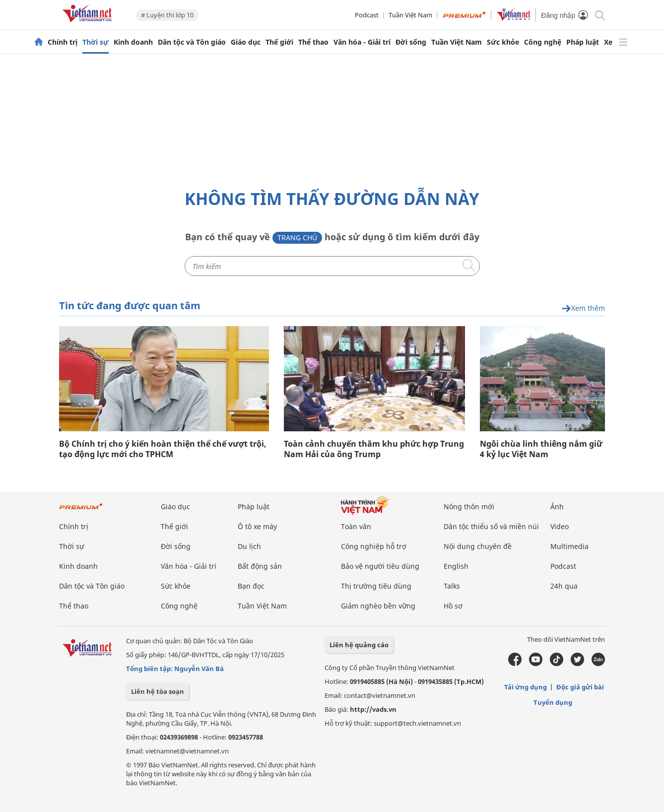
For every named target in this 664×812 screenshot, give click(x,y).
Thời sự (96, 42)
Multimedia (569, 546)
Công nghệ (543, 42)
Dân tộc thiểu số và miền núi (491, 526)
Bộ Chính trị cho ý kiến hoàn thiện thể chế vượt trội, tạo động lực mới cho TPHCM (163, 449)
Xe (608, 42)
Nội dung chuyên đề (478, 546)
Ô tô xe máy (257, 526)
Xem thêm (583, 308)
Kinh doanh (133, 42)
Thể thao (313, 42)
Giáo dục (246, 42)
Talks (452, 586)
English (456, 566)
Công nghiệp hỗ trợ (374, 546)
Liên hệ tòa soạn (158, 691)
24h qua (564, 586)
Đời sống (411, 42)
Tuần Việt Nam (410, 15)
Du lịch (249, 546)
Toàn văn (356, 526)
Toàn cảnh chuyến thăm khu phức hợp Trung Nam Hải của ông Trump (374, 449)
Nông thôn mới (469, 507)
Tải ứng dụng (526, 687)
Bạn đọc (251, 586)
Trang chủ (297, 237)
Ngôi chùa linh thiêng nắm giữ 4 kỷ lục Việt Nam (541, 449)
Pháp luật (583, 42)
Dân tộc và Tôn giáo (192, 42)
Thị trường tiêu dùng (376, 586)
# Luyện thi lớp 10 (167, 15)
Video (560, 526)
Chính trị (63, 42)
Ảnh (557, 507)
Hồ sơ (453, 606)
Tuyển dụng (553, 702)
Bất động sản (260, 566)
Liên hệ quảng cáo (359, 645)
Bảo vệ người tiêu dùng (380, 566)
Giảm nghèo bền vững (378, 606)
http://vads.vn (373, 709)
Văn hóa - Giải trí (362, 42)
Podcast (367, 15)
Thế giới (279, 42)
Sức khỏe (503, 42)
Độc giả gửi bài (580, 687)
